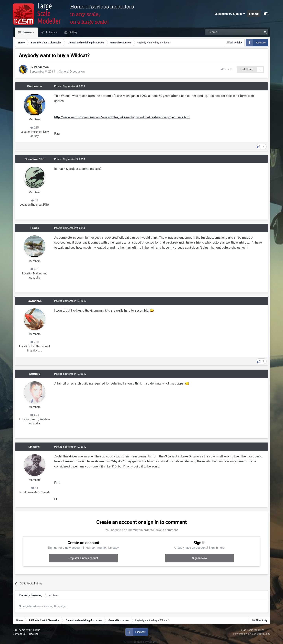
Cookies (34, 634)
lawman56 (34, 301)
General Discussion (72, 72)
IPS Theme (19, 630)
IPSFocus (35, 630)
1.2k (35, 415)
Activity (50, 32)
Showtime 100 (34, 159)
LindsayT (34, 447)
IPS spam (128, 642)
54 (35, 488)
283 (35, 342)
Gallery (73, 32)
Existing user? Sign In (230, 14)
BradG (35, 228)
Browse (27, 32)
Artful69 (34, 374)
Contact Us (19, 634)
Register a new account (83, 558)
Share (227, 69)
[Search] (224, 32)
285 (35, 128)
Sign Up (254, 14)
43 (35, 201)
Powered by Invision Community (252, 634)
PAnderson (41, 67)
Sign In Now (199, 558)
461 (35, 269)
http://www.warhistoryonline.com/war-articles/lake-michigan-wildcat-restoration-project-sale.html (122, 117)
